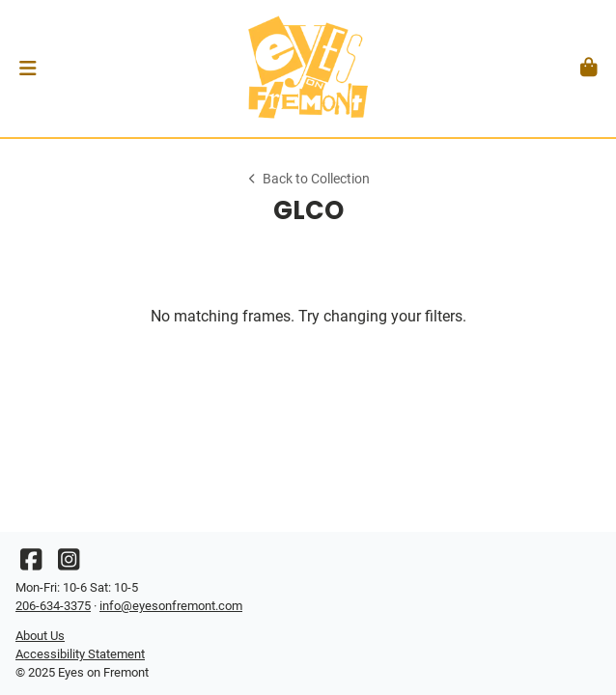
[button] (28, 69)
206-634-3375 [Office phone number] (53, 606)
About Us (40, 636)
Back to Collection (308, 179)
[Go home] (308, 69)
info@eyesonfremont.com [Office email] (171, 606)
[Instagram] (69, 564)
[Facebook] (31, 564)
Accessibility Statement (80, 654)
